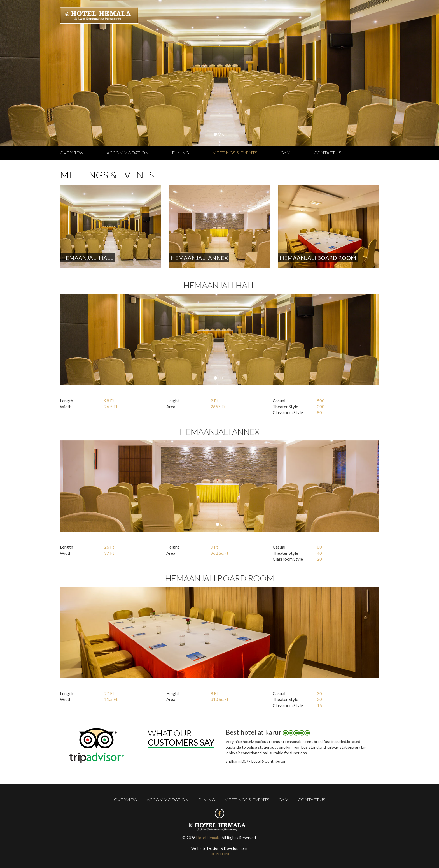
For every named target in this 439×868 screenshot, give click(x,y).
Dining (180, 153)
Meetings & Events (235, 153)
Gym (286, 153)
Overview (72, 153)
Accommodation (128, 153)
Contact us (328, 153)
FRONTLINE (219, 854)
